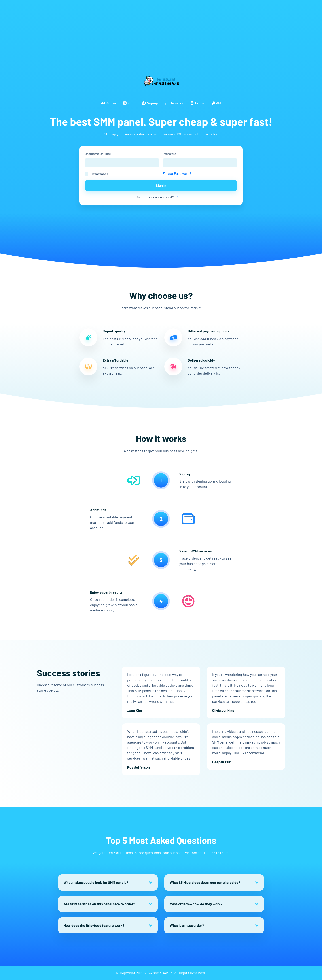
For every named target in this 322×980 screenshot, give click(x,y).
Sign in (109, 103)
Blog (129, 103)
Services (174, 103)
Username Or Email (98, 154)
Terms (197, 103)
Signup (150, 103)
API (216, 103)
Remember (100, 174)
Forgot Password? (177, 173)
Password (169, 154)
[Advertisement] (134, 31)
